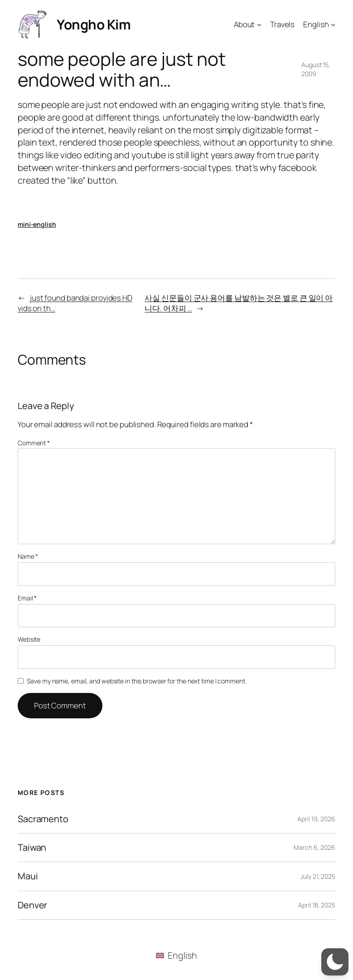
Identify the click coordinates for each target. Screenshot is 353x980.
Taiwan (32, 848)
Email (27, 598)
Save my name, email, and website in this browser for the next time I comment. (136, 681)
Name (28, 556)
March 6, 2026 (314, 847)
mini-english (37, 224)
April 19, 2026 (316, 819)
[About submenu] (259, 24)
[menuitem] (176, 955)
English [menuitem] (182, 955)
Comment (34, 443)
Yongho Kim (94, 24)
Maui (28, 876)
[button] (335, 962)
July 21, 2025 (318, 876)
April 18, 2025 (317, 905)
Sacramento (43, 819)
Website (29, 639)
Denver (32, 905)
